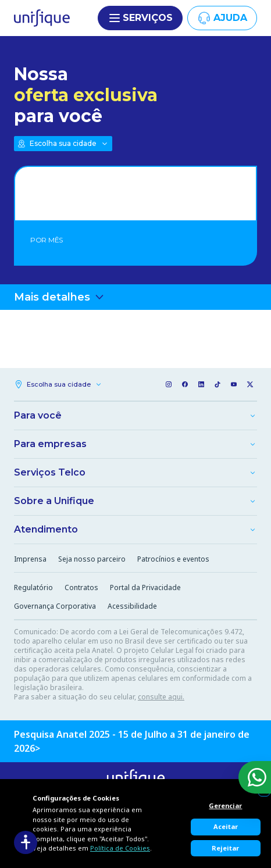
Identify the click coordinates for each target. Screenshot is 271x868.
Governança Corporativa (55, 606)
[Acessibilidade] (26, 842)
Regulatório (33, 587)
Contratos (81, 587)
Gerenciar (225, 806)
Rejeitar (225, 848)
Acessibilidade (132, 606)
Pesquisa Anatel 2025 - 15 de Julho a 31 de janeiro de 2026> (132, 741)
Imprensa (30, 559)
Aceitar (226, 826)
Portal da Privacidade (145, 587)
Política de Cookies (120, 848)
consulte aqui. (161, 697)
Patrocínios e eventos (173, 559)
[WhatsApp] (255, 777)
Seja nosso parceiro (92, 559)
